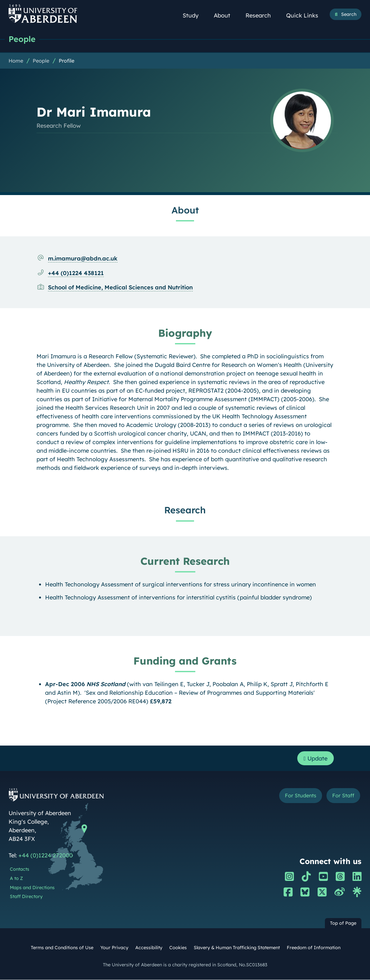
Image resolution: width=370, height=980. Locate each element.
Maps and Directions (32, 888)
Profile (67, 61)
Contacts (20, 869)
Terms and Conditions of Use (62, 948)
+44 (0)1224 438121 (76, 273)
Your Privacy (114, 948)
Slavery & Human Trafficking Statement (237, 948)
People (22, 39)
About (225, 15)
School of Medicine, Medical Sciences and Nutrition (120, 287)
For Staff (343, 796)
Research (262, 15)
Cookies (178, 948)
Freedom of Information (314, 948)
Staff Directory (26, 897)
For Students (301, 796)
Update (316, 758)
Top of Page (343, 923)
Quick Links (306, 15)
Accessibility (149, 948)
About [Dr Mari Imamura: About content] (185, 210)
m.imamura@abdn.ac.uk (83, 258)
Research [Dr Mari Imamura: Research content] (185, 510)
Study (194, 15)
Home (16, 61)
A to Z (16, 879)
